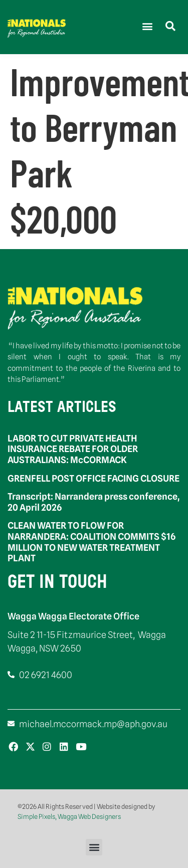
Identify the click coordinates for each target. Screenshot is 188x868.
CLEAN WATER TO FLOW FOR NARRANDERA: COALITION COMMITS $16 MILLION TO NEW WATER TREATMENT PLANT (91, 542)
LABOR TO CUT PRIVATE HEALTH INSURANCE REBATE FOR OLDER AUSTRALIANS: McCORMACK (73, 449)
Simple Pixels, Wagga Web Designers (69, 816)
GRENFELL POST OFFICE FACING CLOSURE (93, 478)
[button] (147, 26)
